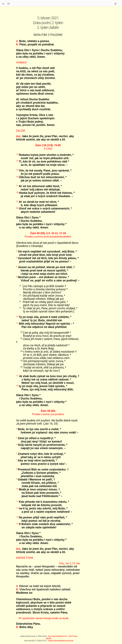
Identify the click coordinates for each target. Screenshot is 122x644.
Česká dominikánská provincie (60, 641)
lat (8, 4)
